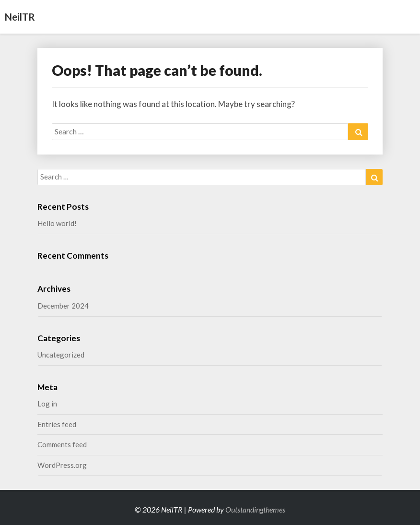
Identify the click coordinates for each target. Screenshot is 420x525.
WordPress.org (62, 465)
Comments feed (62, 444)
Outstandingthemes (255, 509)
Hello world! (57, 223)
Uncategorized (61, 355)
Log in (47, 404)
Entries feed (57, 424)
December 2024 (63, 306)
